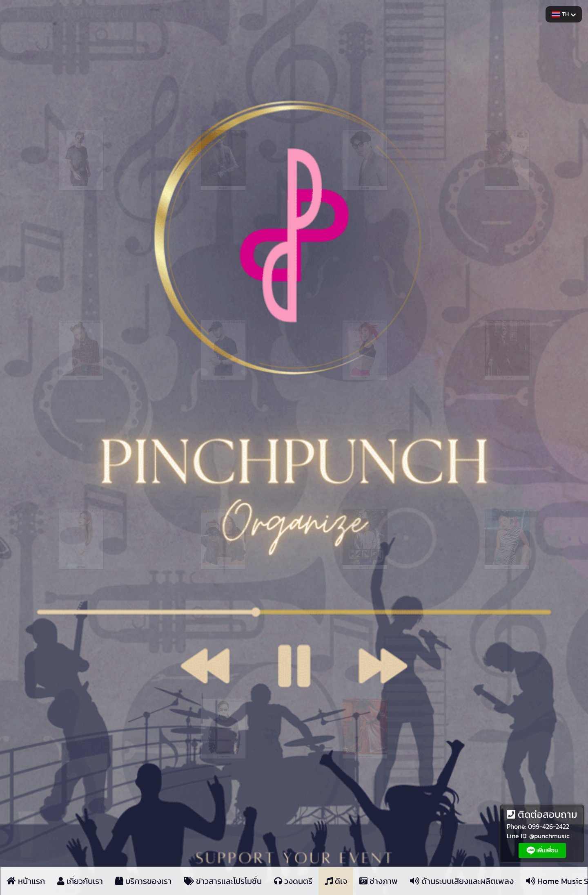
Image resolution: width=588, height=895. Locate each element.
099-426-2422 (549, 826)
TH (564, 14)
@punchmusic (549, 836)
